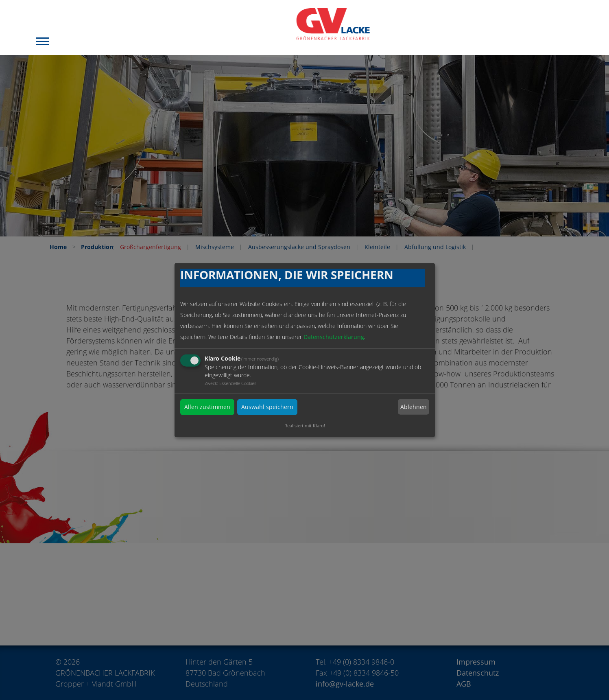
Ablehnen (414, 407)
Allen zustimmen (207, 407)
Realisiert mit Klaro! (305, 425)
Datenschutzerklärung (334, 337)
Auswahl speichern (267, 407)
